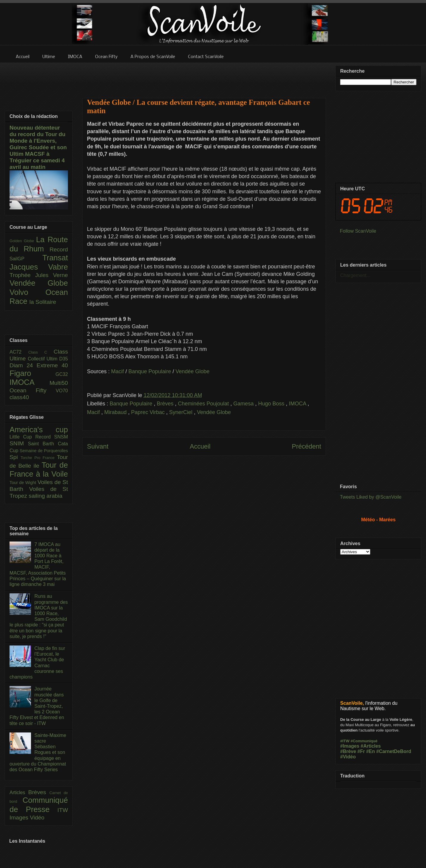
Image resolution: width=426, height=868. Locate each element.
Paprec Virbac (149, 412)
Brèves (166, 404)
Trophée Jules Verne (39, 275)
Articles (19, 792)
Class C (41, 352)
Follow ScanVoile (358, 231)
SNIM (19, 443)
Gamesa (244, 404)
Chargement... (355, 275)
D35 (64, 359)
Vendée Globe (192, 371)
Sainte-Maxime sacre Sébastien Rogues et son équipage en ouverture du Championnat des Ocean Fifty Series (38, 752)
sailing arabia (45, 496)
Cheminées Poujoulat (204, 404)
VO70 (62, 391)
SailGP (26, 259)
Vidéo (37, 818)
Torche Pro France (39, 458)
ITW (63, 810)
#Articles (371, 746)
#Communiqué (364, 741)
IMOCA (298, 404)
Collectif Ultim (43, 359)
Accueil (200, 446)
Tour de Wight (24, 483)
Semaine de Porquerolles (44, 451)
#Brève (348, 751)
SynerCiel (182, 412)
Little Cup (22, 437)
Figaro (32, 373)
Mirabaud (116, 412)
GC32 (62, 374)
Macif (118, 371)
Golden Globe (23, 241)
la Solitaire (43, 302)
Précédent (307, 446)
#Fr (361, 751)
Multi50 (59, 383)
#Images (350, 746)
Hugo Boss (272, 404)
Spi (15, 457)
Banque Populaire (150, 371)
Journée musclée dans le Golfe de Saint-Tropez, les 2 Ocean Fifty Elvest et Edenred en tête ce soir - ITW (37, 706)
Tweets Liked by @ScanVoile (371, 497)
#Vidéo (348, 757)
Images (20, 818)
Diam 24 (23, 365)
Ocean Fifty (33, 390)
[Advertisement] (204, 77)
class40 (19, 397)
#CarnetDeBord (394, 751)
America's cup (39, 430)
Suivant (98, 446)
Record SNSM (52, 437)
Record (59, 249)
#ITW (345, 741)
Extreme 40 (52, 365)
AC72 (19, 352)
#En (370, 751)
